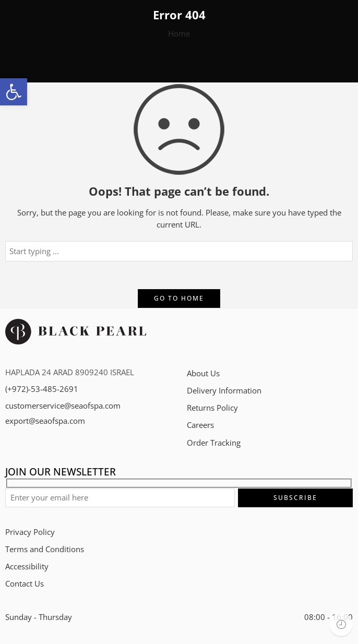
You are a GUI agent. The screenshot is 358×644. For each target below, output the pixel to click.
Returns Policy (212, 408)
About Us (203, 373)
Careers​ (200, 425)
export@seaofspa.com (45, 421)
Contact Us (25, 584)
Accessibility (27, 567)
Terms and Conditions (45, 549)
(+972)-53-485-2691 (42, 389)
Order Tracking (214, 443)
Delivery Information (224, 391)
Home (179, 34)
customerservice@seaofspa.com (63, 406)
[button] (14, 92)
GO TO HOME (179, 298)
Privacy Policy (30, 532)
